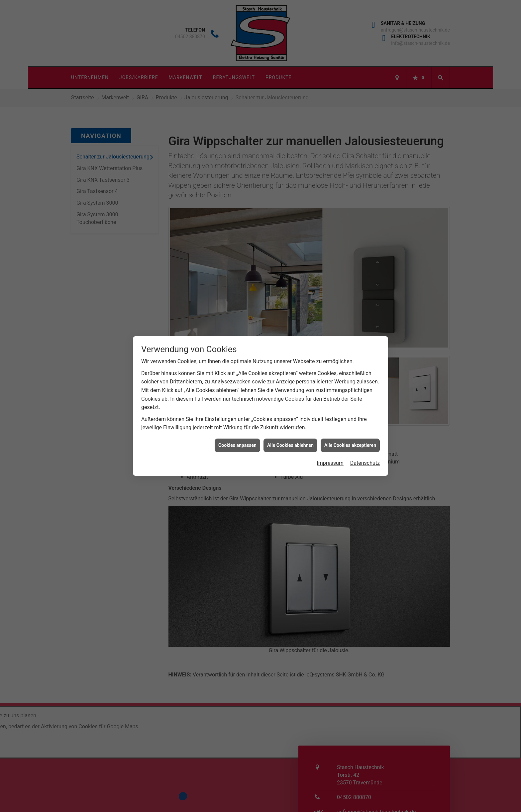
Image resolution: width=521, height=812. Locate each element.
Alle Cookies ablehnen (290, 409)
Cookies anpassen (237, 409)
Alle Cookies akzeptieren (350, 409)
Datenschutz (365, 427)
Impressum (330, 427)
